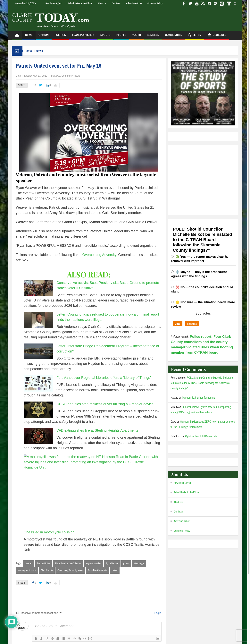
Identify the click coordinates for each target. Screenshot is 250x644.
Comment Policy (155, 3)
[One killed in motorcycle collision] (91, 492)
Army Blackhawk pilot (97, 571)
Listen (195, 35)
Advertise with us (134, 3)
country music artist (27, 571)
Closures (217, 35)
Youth (137, 37)
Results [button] (192, 324)
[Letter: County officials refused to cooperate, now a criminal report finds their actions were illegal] (38, 320)
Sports (105, 37)
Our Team (116, 3)
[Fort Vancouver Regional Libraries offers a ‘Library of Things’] (38, 383)
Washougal (139, 563)
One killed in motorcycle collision (49, 532)
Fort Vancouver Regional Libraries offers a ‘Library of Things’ (104, 378)
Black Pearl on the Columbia (68, 563)
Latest (115, 571)
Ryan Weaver (112, 563)
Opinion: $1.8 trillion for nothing (199, 398)
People (121, 37)
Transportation (83, 37)
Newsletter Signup (54, 3)
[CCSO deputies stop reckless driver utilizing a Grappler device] (38, 410)
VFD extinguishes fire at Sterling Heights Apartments (97, 430)
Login (157, 613)
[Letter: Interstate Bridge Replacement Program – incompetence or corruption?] (38, 351)
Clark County (47, 571)
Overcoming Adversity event (70, 571)
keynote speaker (94, 563)
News (29, 37)
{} (85, 639)
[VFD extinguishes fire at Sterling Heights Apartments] (38, 436)
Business (153, 37)
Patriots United (44, 563)
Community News (71, 76)
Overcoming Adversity (99, 255)
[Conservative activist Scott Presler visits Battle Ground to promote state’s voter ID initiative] (38, 288)
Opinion (44, 37)
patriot (126, 563)
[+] (90, 639)
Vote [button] (177, 324)
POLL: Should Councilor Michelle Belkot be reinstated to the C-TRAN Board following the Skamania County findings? (202, 383)
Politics (60, 37)
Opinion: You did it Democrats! (201, 436)
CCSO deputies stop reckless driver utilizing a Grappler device (105, 404)
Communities (174, 37)
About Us (102, 3)
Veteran (28, 563)
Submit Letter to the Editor (80, 3)
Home (30, 51)
